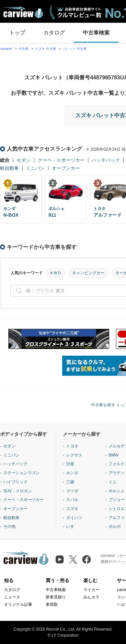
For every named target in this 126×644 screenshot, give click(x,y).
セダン (24, 160)
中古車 (24, 49)
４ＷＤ (55, 273)
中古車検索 (96, 33)
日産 (70, 464)
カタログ (54, 33)
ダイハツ (74, 518)
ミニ (113, 482)
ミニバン (35, 168)
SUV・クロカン (18, 491)
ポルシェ (117, 491)
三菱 (70, 482)
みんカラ (91, 597)
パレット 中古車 (74, 49)
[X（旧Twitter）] (73, 559)
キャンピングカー (88, 273)
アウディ (117, 473)
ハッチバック (106, 160)
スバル (72, 500)
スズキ (72, 509)
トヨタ (72, 446)
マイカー (91, 590)
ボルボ (115, 526)
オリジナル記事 (18, 604)
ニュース (12, 597)
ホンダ (72, 473)
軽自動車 (9, 168)
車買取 (52, 604)
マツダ (72, 491)
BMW (113, 455)
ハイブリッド (15, 482)
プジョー (117, 500)
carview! (6, 49)
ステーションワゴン (22, 473)
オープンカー (66, 168)
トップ (17, 33)
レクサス (74, 455)
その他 (9, 526)
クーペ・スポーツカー (61, 160)
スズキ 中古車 (46, 49)
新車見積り (56, 597)
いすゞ (72, 526)
